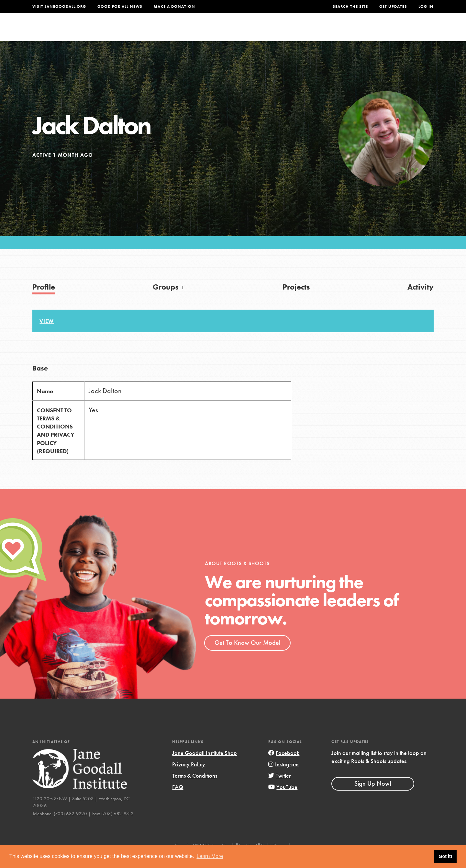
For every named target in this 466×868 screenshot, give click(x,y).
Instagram (283, 777)
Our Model (290, 31)
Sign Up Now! (373, 797)
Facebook (284, 766)
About (148, 31)
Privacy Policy (189, 777)
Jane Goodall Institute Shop (205, 766)
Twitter (280, 789)
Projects (332, 31)
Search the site (350, 6)
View (47, 334)
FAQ (178, 800)
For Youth (185, 31)
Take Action (412, 31)
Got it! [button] (445, 856)
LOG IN (426, 6)
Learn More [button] (210, 856)
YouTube (283, 800)
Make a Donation (174, 6)
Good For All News (120, 6)
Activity (421, 300)
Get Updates (393, 6)
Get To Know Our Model (247, 656)
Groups (369, 31)
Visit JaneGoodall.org (59, 6)
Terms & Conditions (195, 789)
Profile (44, 300)
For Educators (237, 31)
